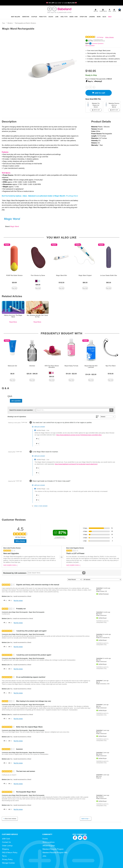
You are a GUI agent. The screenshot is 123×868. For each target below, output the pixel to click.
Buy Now (14, 288)
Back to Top (86, 819)
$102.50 (61, 283)
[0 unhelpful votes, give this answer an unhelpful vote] (37, 444)
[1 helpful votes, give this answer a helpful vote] (37, 495)
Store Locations (49, 842)
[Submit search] (111, 410)
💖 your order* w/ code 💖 (61, 3)
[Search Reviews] (57, 573)
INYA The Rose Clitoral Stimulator (52, 367)
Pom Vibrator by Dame (38, 275)
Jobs (44, 856)
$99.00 (38, 285)
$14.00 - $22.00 (91, 374)
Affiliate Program (49, 846)
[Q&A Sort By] (108, 417)
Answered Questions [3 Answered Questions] (98, 43)
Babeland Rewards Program (53, 849)
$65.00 (109, 283)
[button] (36, 281)
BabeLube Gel (12, 366)
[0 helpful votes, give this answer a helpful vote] (37, 439)
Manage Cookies (8, 863)
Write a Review (109, 37)
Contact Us (6, 842)
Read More (13, 322)
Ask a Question (90, 46)
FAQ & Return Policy (10, 852)
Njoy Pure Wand (111, 366)
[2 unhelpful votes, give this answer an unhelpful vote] (37, 473)
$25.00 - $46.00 (32, 374)
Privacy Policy (7, 859)
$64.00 (52, 377)
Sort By (97, 417)
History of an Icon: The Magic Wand (13, 316)
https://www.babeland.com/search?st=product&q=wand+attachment (76, 464)
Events (45, 839)
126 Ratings (100, 37)
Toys (4, 23)
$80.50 (85, 283)
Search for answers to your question (21, 410)
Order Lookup (7, 846)
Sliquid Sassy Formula (71, 366)
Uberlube (32, 366)
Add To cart (98, 93)
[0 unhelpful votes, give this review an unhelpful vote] (10, 601)
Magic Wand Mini (61, 275)
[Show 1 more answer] (40, 506)
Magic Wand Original (85, 275)
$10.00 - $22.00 (71, 374)
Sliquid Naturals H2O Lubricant (91, 367)
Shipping (5, 849)
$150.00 (111, 374)
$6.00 (12, 374)
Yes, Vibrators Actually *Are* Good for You (37, 316)
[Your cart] (119, 10)
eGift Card (6, 839)
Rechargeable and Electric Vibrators (26, 23)
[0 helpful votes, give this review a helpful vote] (5, 601)
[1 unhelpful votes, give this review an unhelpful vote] (10, 719)
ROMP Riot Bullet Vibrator (14, 275)
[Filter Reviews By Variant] (102, 580)
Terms (4, 856)
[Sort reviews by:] (75, 580)
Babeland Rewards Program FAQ (55, 852)
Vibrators (10, 23)
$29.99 (14, 283)
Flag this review (18, 601)
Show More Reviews (10, 819)
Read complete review (11, 565)
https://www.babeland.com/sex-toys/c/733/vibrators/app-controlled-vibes (79, 435)
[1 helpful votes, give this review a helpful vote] (5, 693)
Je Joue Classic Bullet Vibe (109, 275)
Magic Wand (15, 226)
